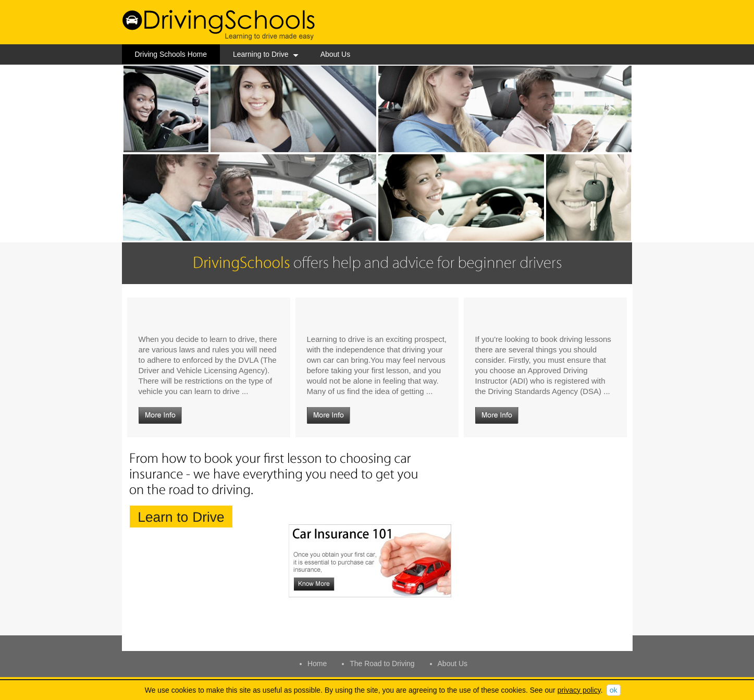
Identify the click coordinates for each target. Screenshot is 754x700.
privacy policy (579, 690)
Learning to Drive (266, 54)
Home (317, 664)
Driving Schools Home (171, 54)
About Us (336, 54)
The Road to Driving (382, 664)
